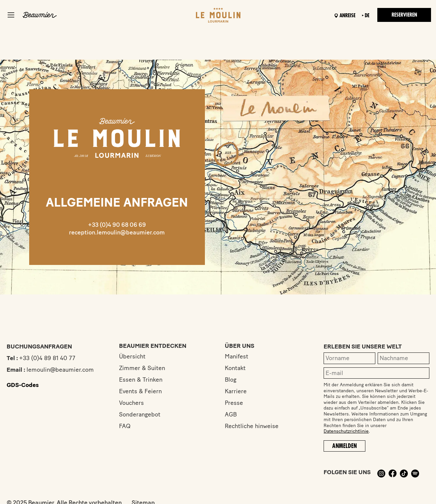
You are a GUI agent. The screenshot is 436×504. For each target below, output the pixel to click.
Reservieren (404, 15)
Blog (231, 380)
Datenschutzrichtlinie (346, 431)
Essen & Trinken (141, 380)
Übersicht (132, 356)
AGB (231, 414)
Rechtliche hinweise (252, 426)
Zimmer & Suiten (142, 368)
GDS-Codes (23, 385)
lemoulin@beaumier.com (60, 370)
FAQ (125, 426)
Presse (234, 403)
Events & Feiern (140, 391)
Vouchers (131, 403)
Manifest (237, 356)
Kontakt (235, 368)
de (367, 16)
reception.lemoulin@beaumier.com (117, 232)
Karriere (236, 391)
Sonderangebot (140, 414)
